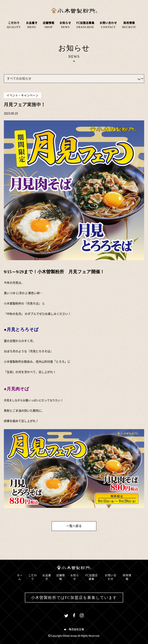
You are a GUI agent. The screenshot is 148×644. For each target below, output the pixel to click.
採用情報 (127, 577)
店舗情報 (61, 577)
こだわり (33, 577)
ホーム (20, 577)
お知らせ (75, 577)
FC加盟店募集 (92, 577)
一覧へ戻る (74, 526)
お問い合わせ (111, 577)
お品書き (47, 577)
